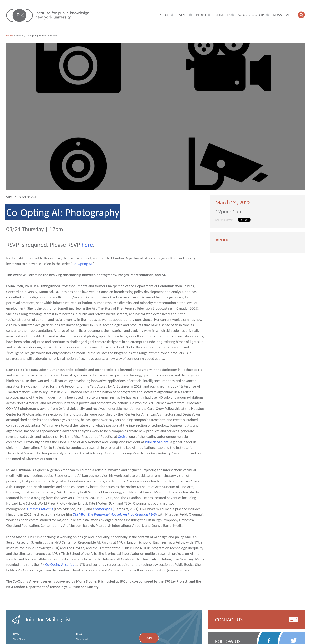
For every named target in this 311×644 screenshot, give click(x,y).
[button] (301, 15)
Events (20, 36)
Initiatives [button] (224, 15)
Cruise (123, 436)
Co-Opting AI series (60, 565)
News (277, 15)
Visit (289, 15)
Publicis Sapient (157, 442)
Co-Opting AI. (83, 264)
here (87, 245)
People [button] (203, 15)
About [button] (167, 15)
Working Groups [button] (254, 15)
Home (10, 36)
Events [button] (185, 15)
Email (80, 634)
